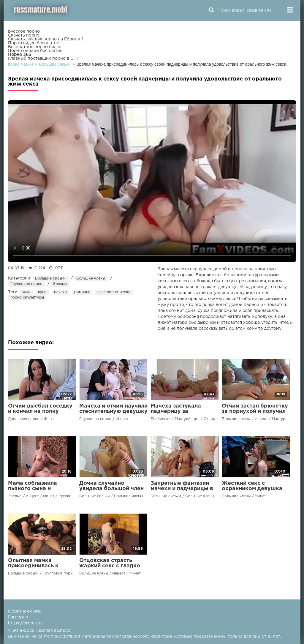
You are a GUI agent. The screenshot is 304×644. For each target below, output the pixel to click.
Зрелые (60, 284)
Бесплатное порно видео (35, 47)
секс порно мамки (114, 292)
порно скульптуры (27, 297)
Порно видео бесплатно (34, 43)
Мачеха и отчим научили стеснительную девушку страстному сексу (113, 411)
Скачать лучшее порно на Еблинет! (46, 39)
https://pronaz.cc (26, 623)
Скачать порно (24, 35)
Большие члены (91, 278)
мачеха (60, 292)
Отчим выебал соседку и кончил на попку (40, 409)
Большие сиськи (50, 278)
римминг (82, 292)
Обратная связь (25, 611)
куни (42, 292)
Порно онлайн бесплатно (35, 51)
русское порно (24, 31)
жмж (26, 292)
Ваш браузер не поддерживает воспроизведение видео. (152, 181)
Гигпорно (18, 617)
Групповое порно (26, 284)
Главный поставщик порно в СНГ (43, 59)
